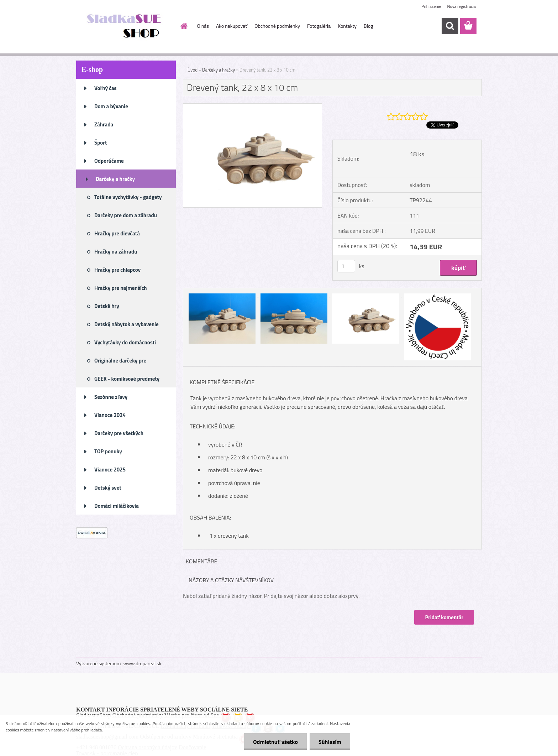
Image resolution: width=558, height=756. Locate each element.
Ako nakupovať (232, 26)
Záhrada (104, 124)
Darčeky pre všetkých (119, 433)
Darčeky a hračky (115, 179)
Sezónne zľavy (111, 397)
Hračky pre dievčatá (117, 233)
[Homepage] (184, 26)
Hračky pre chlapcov (117, 270)
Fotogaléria (319, 26)
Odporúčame (109, 161)
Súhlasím (330, 742)
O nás (203, 26)
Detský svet (108, 488)
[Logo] (125, 26)
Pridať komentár (444, 617)
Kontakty (347, 26)
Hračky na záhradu (116, 252)
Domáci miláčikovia (117, 506)
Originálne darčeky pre (120, 361)
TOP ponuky (108, 451)
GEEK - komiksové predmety (127, 379)
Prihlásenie (431, 6)
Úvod (193, 70)
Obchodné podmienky (277, 26)
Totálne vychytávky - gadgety (128, 197)
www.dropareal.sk (143, 663)
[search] (450, 26)
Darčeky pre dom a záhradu (126, 215)
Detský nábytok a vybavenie (127, 324)
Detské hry (107, 306)
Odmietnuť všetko (275, 742)
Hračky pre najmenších (121, 288)
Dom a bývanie (111, 106)
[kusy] (346, 266)
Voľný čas (106, 88)
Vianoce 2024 (110, 415)
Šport (101, 143)
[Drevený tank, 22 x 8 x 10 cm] (252, 106)
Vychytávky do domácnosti (125, 342)
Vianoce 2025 (110, 470)
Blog (368, 26)
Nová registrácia (461, 6)
